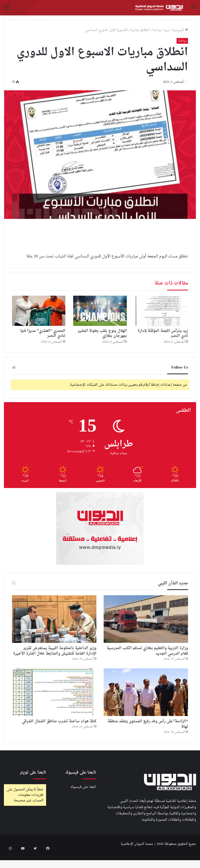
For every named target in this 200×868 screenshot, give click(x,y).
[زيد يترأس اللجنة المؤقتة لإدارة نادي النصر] (161, 311)
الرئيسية (180, 30)
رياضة (157, 30)
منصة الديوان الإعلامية (137, 859)
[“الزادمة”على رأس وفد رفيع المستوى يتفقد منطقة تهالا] (146, 703)
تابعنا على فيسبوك (83, 802)
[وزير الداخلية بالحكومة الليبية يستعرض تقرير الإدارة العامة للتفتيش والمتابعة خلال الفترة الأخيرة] (54, 619)
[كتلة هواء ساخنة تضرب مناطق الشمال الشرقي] (54, 703)
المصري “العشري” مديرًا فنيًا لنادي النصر (43, 333)
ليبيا (167, 30)
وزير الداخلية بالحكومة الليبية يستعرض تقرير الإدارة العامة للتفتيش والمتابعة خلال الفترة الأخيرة (55, 656)
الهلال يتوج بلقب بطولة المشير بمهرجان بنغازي (102, 333)
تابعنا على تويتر (33, 787)
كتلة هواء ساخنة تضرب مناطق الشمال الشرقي (62, 737)
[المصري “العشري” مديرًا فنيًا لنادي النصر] (39, 311)
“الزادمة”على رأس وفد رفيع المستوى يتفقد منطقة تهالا (146, 737)
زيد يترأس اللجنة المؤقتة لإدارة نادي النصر (163, 333)
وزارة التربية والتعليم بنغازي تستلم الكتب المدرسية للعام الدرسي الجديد (148, 653)
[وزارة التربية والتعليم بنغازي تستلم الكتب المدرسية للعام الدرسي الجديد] (146, 619)
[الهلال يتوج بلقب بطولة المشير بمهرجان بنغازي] (100, 311)
